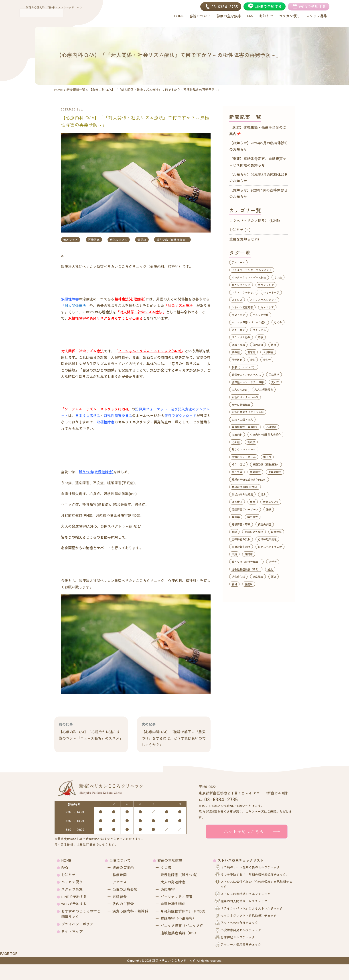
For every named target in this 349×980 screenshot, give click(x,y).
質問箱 (142, 240)
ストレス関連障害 (242, 307)
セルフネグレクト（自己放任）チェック (249, 915)
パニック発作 (261, 315)
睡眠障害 (253, 517)
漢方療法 (237, 502)
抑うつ (267, 457)
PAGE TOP (9, 953)
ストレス (237, 300)
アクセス (120, 882)
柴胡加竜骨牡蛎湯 (242, 494)
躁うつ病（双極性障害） (172, 240)
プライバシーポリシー (79, 924)
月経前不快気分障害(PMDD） (249, 479)
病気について (119, 240)
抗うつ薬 (237, 472)
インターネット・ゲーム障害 (249, 277)
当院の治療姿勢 (125, 889)
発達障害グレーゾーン (245, 509)
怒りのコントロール (244, 449)
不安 (261, 337)
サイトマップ (72, 931)
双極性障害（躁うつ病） (180, 875)
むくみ (278, 322)
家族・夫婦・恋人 (242, 420)
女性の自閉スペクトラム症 (248, 412)
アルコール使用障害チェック (241, 944)
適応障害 (258, 577)
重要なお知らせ (242, 239)
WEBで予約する (74, 904)
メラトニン (238, 330)
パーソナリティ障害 (177, 896)
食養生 (249, 584)
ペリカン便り (72, 882)
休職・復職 (238, 345)
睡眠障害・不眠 (241, 524)
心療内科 (237, 434)
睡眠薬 (236, 517)
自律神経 (276, 532)
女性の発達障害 (241, 405)
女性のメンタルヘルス (245, 397)
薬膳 (234, 554)
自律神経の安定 (267, 539)
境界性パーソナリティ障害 (248, 382)
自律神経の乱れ (241, 539)
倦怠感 (251, 352)
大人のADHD (239, 389)
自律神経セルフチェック (238, 937)
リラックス (259, 330)
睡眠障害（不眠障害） (178, 918)
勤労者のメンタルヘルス (246, 375)
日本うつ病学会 (88, 415)
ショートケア (271, 292)
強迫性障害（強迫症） (245, 427)
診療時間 (120, 875)
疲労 (253, 502)
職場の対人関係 (254, 532)
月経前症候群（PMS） (245, 487)
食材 (234, 584)
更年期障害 (275, 472)
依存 (274, 345)
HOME (66, 860)
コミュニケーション (244, 292)
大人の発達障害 (264, 389)
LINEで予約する (74, 896)
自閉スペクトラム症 (270, 547)
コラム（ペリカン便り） (249, 220)
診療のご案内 (123, 867)
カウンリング (266, 285)
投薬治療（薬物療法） (266, 464)
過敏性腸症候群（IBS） (246, 569)
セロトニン (238, 315)
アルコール (238, 262)
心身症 (236, 442)
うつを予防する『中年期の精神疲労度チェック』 (255, 874)
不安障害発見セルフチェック (241, 930)
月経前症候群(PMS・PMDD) (183, 911)
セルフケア (71, 240)
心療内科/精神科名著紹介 (265, 434)
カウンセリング (241, 285)
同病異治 (274, 375)
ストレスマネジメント (263, 300)
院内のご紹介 (123, 904)
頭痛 (274, 577)
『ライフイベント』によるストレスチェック (252, 908)
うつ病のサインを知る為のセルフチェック (250, 867)
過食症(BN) (238, 577)
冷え (253, 360)
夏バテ (275, 382)
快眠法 (251, 442)
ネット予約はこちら (244, 831)
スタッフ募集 (72, 889)
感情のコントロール (244, 457)
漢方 (263, 494)
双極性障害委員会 (118, 415)
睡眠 (269, 509)
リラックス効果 (241, 337)
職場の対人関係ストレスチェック (244, 901)
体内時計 (258, 345)
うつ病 (278, 277)
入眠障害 (268, 352)
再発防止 (94, 240)
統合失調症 (265, 524)
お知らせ (236, 230)
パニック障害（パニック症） (249, 322)
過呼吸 (273, 562)
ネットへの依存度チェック (239, 923)
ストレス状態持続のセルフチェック (246, 894)
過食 (270, 569)
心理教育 (271, 427)
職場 (234, 532)
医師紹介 (120, 896)
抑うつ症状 (238, 464)
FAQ (65, 867)
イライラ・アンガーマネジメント (252, 270)
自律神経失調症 (241, 547)
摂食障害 (255, 472)
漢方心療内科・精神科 (130, 911)
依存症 (236, 352)
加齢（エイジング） (244, 367)
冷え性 (267, 360)
